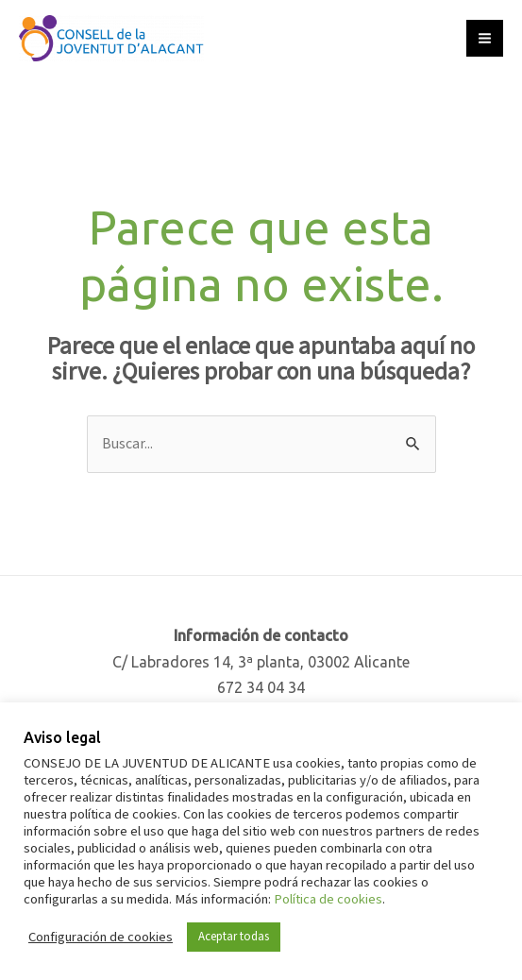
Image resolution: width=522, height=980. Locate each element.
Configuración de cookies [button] (101, 938)
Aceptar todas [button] (234, 937)
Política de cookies (328, 899)
